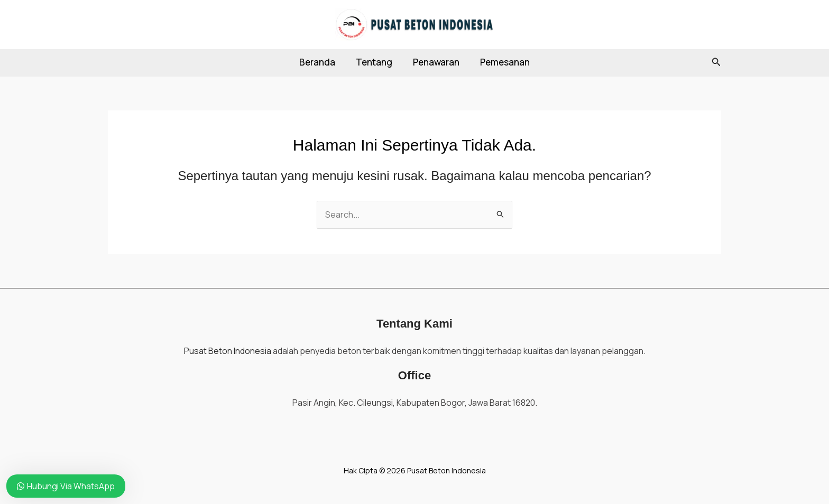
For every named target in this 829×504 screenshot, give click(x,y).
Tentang (376, 62)
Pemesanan (501, 62)
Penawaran (435, 62)
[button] (716, 62)
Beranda (321, 62)
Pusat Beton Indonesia (228, 351)
